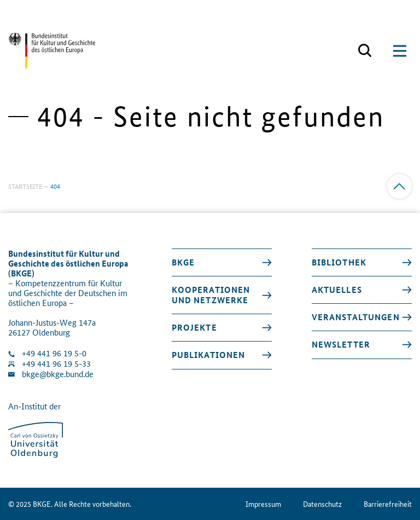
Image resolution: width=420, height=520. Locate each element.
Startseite (25, 186)
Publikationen (209, 355)
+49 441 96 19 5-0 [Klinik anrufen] (54, 353)
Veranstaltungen (356, 317)
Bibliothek (339, 262)
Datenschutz (322, 504)
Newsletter (341, 344)
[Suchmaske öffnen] (365, 51)
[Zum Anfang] (399, 186)
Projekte (194, 327)
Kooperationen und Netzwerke (211, 295)
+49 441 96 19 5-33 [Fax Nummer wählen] (56, 364)
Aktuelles (337, 290)
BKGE (183, 262)
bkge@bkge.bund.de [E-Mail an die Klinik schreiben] (58, 374)
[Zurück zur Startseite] (52, 51)
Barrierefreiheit (388, 504)
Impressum (263, 504)
